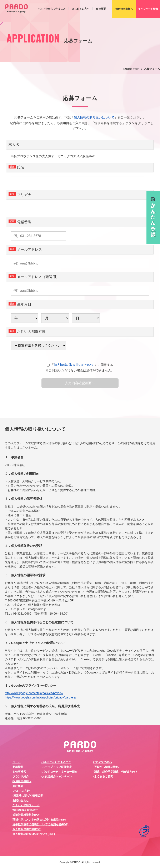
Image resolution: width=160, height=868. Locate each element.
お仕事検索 (19, 772)
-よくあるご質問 (103, 776)
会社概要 (101, 9)
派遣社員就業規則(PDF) (27, 815)
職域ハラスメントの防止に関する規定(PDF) (39, 820)
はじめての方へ (81, 9)
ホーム (17, 762)
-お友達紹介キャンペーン (57, 776)
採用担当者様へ (22, 781)
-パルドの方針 (21, 791)
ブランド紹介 (21, 776)
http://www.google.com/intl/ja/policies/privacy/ (34, 693)
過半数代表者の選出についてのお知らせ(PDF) (41, 824)
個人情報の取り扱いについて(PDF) (34, 834)
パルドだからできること (52, 9)
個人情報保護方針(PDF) (27, 829)
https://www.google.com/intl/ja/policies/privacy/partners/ (40, 697)
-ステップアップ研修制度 (57, 767)
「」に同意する (80, 365)
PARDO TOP (131, 69)
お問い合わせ (21, 800)
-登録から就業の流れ (106, 767)
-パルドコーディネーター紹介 (59, 772)
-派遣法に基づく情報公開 (28, 796)
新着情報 (18, 767)
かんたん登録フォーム (26, 805)
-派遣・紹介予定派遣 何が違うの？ (115, 772)
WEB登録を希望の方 (25, 810)
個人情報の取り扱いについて (94, 117)
